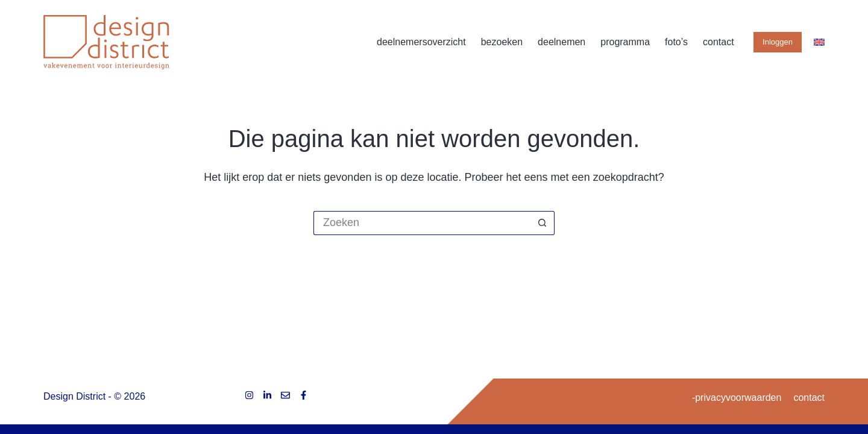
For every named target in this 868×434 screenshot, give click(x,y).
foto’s (676, 42)
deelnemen (561, 42)
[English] (819, 42)
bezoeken (502, 42)
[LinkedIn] (267, 395)
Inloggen (778, 42)
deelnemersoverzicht (421, 42)
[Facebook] (303, 395)
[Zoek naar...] (422, 223)
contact (719, 42)
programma (625, 42)
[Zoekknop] (542, 223)
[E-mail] (285, 395)
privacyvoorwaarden (738, 398)
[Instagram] (249, 395)
